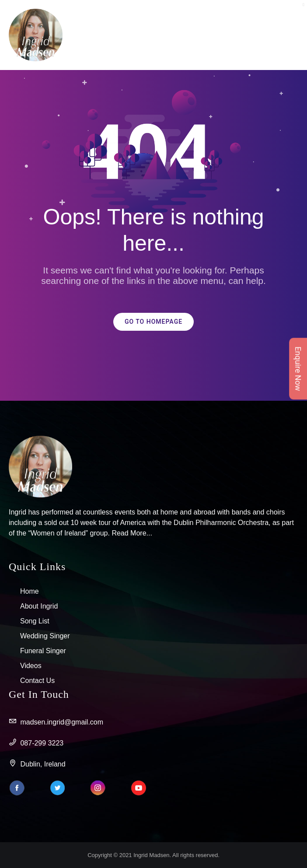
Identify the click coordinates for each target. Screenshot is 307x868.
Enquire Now (298, 369)
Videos (31, 666)
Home (30, 591)
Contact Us (37, 681)
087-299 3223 (36, 743)
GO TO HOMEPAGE (153, 322)
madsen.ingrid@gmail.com (56, 722)
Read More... (132, 533)
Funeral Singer (43, 651)
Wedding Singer (45, 636)
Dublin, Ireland (37, 764)
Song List (35, 621)
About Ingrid (39, 606)
